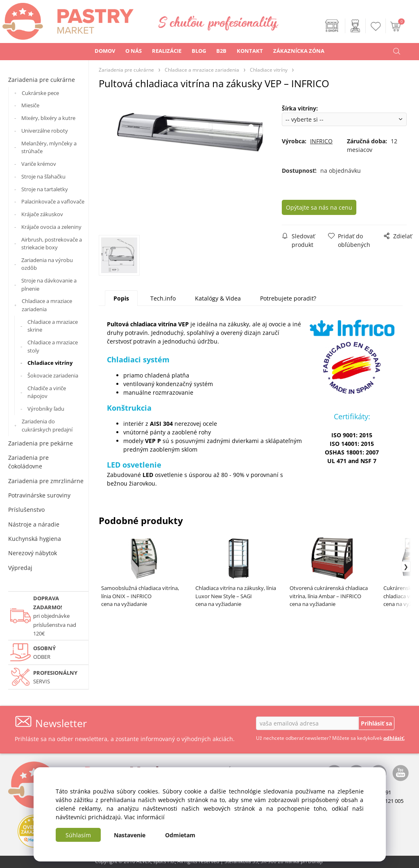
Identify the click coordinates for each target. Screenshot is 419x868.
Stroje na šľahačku (43, 176)
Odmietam (180, 835)
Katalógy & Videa (218, 300)
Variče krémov (39, 164)
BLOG (199, 51)
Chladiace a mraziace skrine (53, 326)
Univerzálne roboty (45, 131)
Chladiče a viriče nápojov (47, 392)
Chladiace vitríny (50, 363)
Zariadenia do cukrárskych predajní (47, 425)
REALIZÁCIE (167, 51)
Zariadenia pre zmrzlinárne (46, 481)
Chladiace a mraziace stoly (53, 346)
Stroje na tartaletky (45, 189)
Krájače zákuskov (42, 214)
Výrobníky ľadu (46, 409)
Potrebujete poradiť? (288, 300)
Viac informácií (144, 817)
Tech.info (163, 300)
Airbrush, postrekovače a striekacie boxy (52, 244)
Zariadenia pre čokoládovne (28, 462)
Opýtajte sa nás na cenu (327, 207)
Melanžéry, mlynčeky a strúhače (49, 147)
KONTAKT (250, 51)
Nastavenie (130, 835)
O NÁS (134, 51)
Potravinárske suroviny (39, 495)
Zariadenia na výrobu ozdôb (47, 264)
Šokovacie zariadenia (53, 375)
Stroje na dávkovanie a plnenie (49, 285)
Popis (121, 300)
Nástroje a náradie (34, 524)
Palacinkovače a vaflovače (53, 201)
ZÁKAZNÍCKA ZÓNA (299, 51)
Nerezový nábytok (33, 553)
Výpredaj (20, 568)
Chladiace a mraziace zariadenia (47, 305)
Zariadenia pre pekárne (41, 443)
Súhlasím (78, 835)
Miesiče (30, 105)
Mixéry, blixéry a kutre (48, 118)
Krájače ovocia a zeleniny (51, 227)
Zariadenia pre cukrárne (42, 80)
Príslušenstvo (26, 510)
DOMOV (105, 51)
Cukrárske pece (40, 93)
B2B (221, 51)
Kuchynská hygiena (35, 539)
